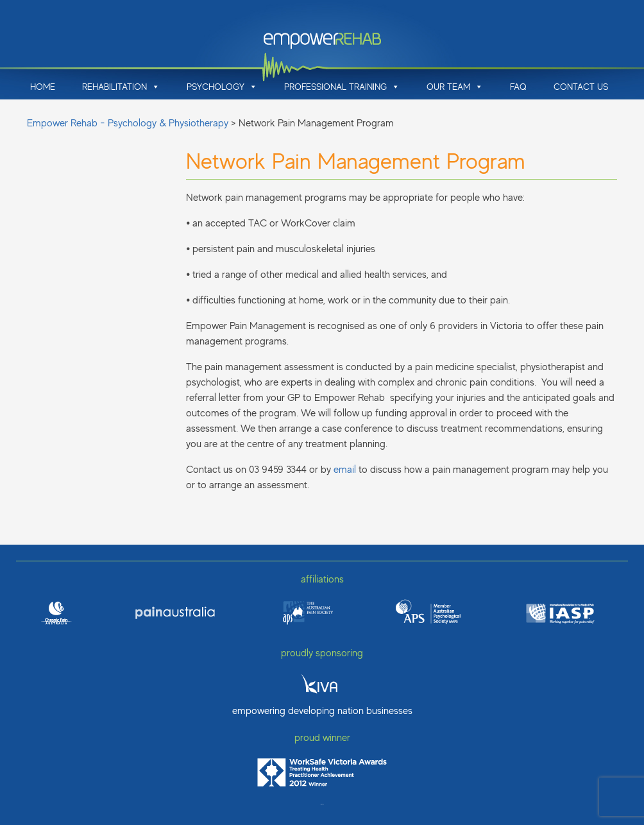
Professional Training (342, 87)
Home (43, 87)
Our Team (455, 87)
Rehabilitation (121, 87)
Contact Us (581, 87)
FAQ (518, 87)
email (345, 470)
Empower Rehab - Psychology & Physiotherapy (128, 123)
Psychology (222, 87)
